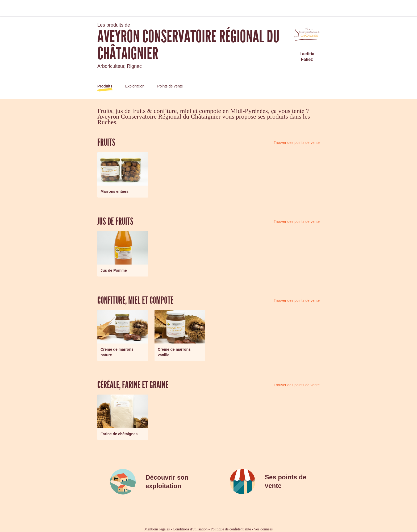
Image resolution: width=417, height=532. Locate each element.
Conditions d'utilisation (190, 529)
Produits (105, 86)
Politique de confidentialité (231, 529)
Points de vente (170, 86)
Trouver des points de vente (297, 143)
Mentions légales (157, 529)
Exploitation (135, 86)
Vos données (263, 529)
